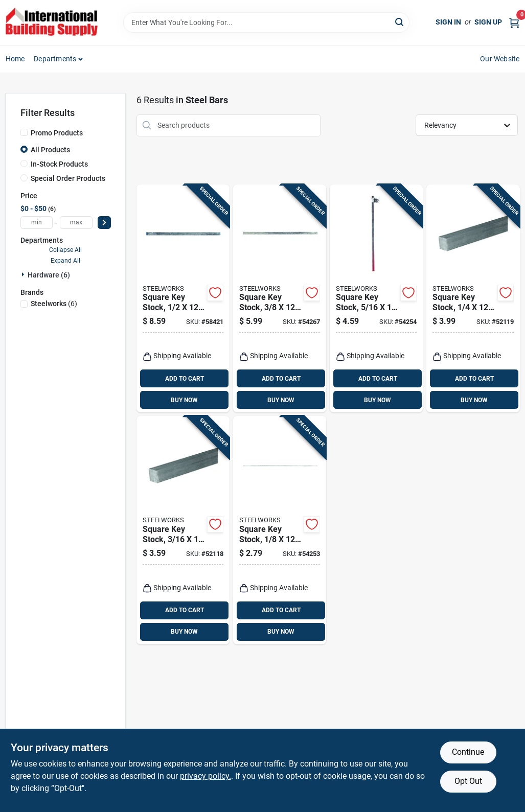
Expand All (65, 261)
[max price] (76, 223)
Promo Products (57, 133)
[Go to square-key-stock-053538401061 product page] (376, 299)
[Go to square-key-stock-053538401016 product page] (280, 530)
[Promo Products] (24, 132)
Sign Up (488, 22)
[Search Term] (266, 22)
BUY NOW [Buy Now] (184, 400)
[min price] (37, 223)
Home (15, 59)
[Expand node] (24, 274)
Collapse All (65, 250)
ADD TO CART (185, 379)
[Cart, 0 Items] (514, 22)
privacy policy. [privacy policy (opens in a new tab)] (206, 776)
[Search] (400, 22)
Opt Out (468, 781)
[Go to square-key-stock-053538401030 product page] (183, 530)
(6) (54, 304)
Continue (468, 752)
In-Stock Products (59, 164)
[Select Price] (104, 223)
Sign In (448, 22)
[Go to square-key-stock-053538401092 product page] (183, 299)
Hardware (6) (49, 275)
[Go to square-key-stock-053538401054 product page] (473, 299)
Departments (55, 59)
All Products (50, 150)
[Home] (52, 22)
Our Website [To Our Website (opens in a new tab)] (500, 59)
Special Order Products (68, 178)
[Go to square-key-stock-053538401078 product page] (280, 299)
